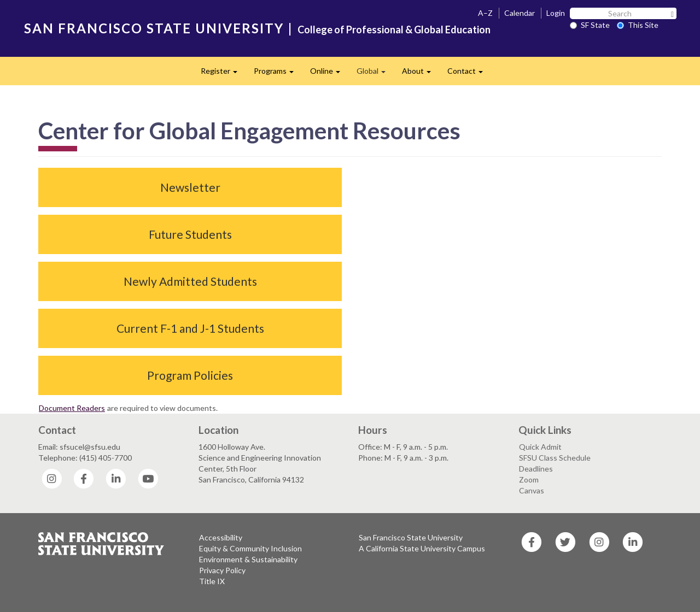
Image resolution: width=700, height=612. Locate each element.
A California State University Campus (422, 548)
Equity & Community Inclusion (250, 548)
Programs (278, 74)
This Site (638, 25)
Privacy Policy (222, 570)
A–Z (485, 13)
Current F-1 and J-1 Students (190, 328)
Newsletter (190, 187)
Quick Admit (540, 447)
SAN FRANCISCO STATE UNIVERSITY (154, 28)
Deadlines (536, 469)
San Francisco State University (411, 537)
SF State (590, 25)
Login (556, 13)
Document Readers (72, 408)
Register (223, 74)
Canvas (532, 490)
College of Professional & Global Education (394, 30)
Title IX (212, 581)
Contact (469, 74)
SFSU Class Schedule (555, 458)
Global (375, 74)
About (421, 74)
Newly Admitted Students (190, 281)
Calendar (520, 13)
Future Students (190, 234)
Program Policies (190, 375)
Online (329, 74)
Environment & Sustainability (248, 559)
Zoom (529, 479)
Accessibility (221, 537)
